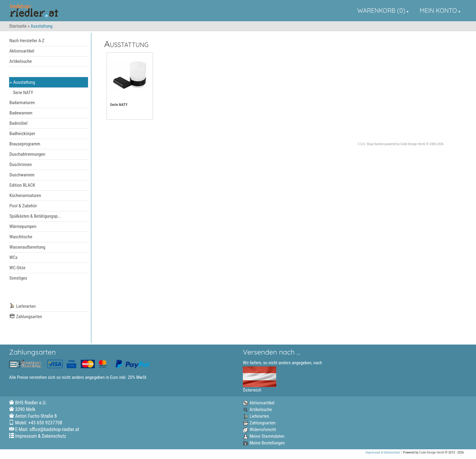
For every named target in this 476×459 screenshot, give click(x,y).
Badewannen (21, 113)
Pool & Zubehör (23, 206)
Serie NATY (23, 93)
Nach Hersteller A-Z (27, 41)
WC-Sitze (17, 268)
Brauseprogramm (25, 144)
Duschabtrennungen (27, 154)
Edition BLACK (22, 185)
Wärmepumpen (23, 226)
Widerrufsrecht (259, 430)
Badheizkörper (22, 134)
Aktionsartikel (22, 51)
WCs (14, 257)
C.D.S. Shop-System (371, 144)
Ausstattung (24, 82)
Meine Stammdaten (264, 436)
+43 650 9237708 (45, 423)
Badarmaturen (22, 103)
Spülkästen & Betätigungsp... (35, 216)
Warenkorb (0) (381, 10)
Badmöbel (19, 123)
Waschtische (21, 237)
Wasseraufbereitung (27, 247)
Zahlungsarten (26, 317)
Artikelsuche (21, 61)
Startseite (18, 26)
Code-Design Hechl (413, 144)
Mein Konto (439, 10)
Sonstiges (18, 278)
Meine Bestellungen (264, 443)
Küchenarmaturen (25, 195)
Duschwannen (22, 175)
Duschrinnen (21, 165)
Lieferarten (22, 306)
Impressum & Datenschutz (41, 436)
